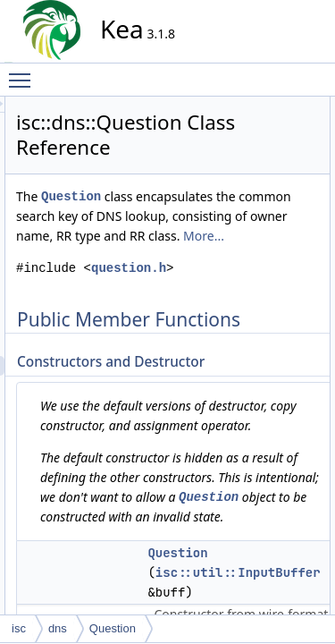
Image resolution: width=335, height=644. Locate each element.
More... (197, 339)
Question (232, 221)
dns (58, 628)
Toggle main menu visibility (24, 72)
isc (19, 628)
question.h (222, 391)
